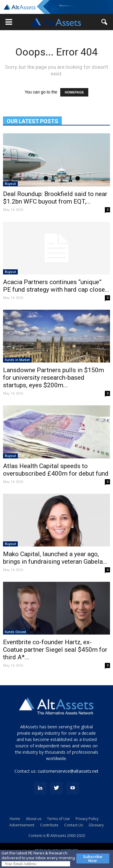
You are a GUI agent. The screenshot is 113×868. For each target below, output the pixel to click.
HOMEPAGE (74, 92)
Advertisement (22, 825)
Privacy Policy (87, 819)
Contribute (49, 825)
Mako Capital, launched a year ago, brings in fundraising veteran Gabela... (55, 558)
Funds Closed (15, 632)
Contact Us (74, 825)
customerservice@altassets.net (68, 771)
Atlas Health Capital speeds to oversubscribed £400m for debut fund (56, 470)
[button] (9, 22)
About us (34, 819)
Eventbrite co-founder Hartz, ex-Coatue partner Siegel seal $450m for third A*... (55, 650)
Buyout (10, 184)
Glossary (96, 825)
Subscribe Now (93, 859)
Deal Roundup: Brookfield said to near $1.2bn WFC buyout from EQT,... (55, 198)
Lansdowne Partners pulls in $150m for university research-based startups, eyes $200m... (53, 378)
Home (15, 819)
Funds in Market (17, 360)
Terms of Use (58, 819)
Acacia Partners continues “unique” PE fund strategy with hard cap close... (56, 286)
